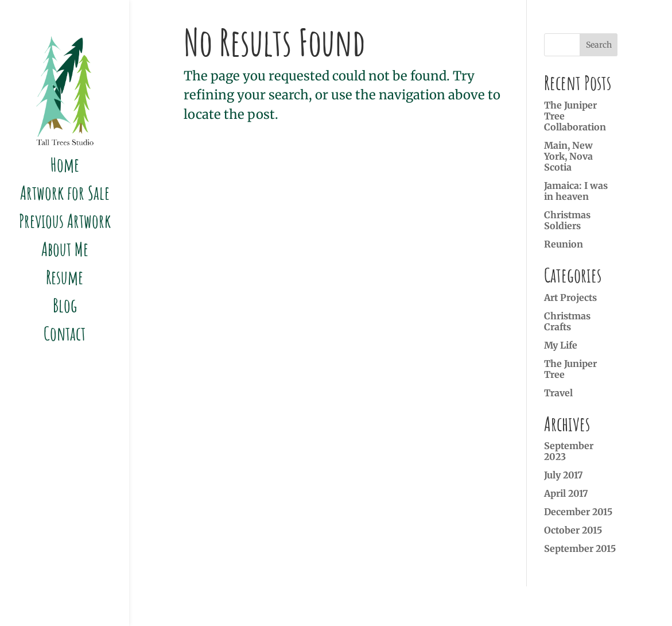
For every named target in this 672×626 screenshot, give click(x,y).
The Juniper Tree (570, 369)
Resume (65, 279)
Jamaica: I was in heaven (576, 191)
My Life (561, 345)
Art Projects (570, 297)
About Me (65, 251)
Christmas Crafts (567, 321)
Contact (65, 335)
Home (65, 166)
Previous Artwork (65, 223)
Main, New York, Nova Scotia (568, 156)
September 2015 (580, 548)
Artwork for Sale (65, 194)
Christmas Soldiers (567, 220)
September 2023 (569, 451)
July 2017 (564, 475)
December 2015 (578, 512)
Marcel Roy (508, 606)
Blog (65, 307)
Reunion (564, 244)
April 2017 (566, 493)
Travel (558, 393)
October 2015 (573, 530)
